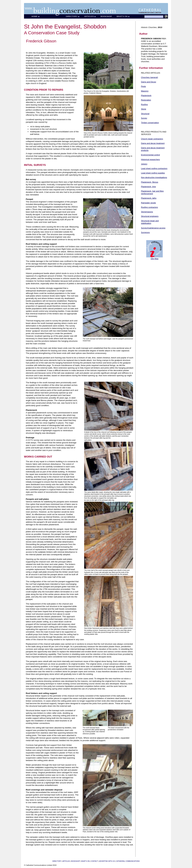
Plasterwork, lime (148, 187)
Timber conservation (150, 123)
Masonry (145, 91)
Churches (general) (149, 77)
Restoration (146, 100)
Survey (144, 118)
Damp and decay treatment (153, 143)
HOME (36, 16)
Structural (145, 114)
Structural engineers (150, 216)
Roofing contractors (149, 207)
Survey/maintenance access (153, 228)
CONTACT (94, 861)
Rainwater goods (148, 203)
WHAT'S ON (123, 16)
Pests (143, 86)
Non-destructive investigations (154, 177)
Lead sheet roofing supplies (153, 173)
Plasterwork (146, 96)
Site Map (154, 259)
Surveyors (145, 232)
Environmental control (150, 155)
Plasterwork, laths (149, 198)
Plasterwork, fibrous (150, 182)
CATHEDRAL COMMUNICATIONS (128, 861)
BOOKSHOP (106, 16)
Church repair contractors (152, 139)
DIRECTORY (73, 16)
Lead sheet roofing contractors (154, 168)
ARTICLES (90, 16)
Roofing (144, 104)
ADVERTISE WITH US (107, 861)
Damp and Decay (148, 82)
